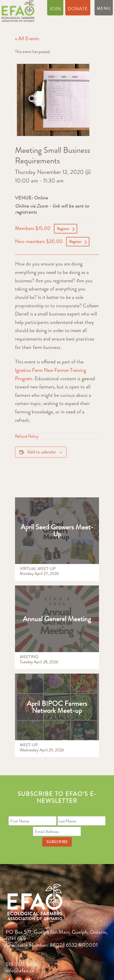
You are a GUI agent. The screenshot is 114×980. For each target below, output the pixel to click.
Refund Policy (27, 436)
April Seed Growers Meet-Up (57, 531)
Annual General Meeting (57, 619)
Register (63, 229)
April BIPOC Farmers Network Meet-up (57, 707)
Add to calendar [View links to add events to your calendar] (42, 452)
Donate (78, 10)
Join (55, 10)
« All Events (27, 38)
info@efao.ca (20, 971)
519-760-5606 (22, 964)
